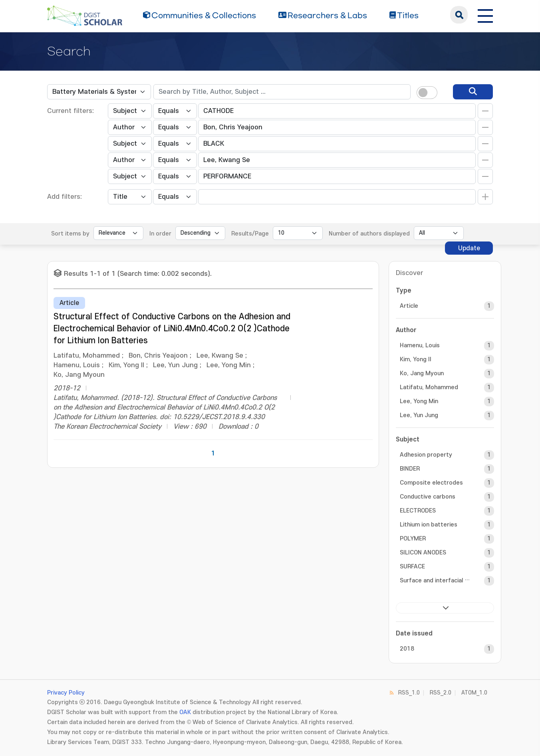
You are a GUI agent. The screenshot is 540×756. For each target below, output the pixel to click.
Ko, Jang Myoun (422, 373)
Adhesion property (426, 455)
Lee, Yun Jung (419, 415)
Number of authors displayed (369, 234)
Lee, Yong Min (419, 401)
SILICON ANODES (423, 553)
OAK (185, 712)
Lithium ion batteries (429, 525)
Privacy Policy (66, 693)
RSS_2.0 (441, 693)
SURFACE (412, 567)
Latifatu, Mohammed (429, 387)
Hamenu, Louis (420, 345)
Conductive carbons (428, 497)
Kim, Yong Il (415, 359)
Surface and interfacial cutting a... (435, 581)
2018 (407, 649)
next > (445, 608)
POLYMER (413, 539)
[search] (473, 92)
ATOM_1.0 (474, 693)
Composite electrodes (431, 483)
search (459, 15)
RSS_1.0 (409, 693)
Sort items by (70, 234)
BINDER (410, 469)
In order (160, 234)
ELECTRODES (418, 511)
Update (469, 248)
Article (409, 306)
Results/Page (250, 234)
